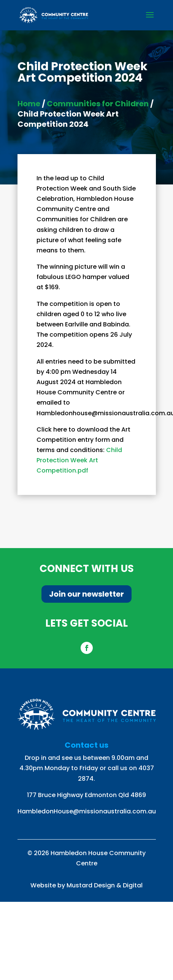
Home (29, 104)
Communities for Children (98, 104)
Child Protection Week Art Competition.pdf (79, 460)
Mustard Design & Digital (105, 885)
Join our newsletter (86, 594)
